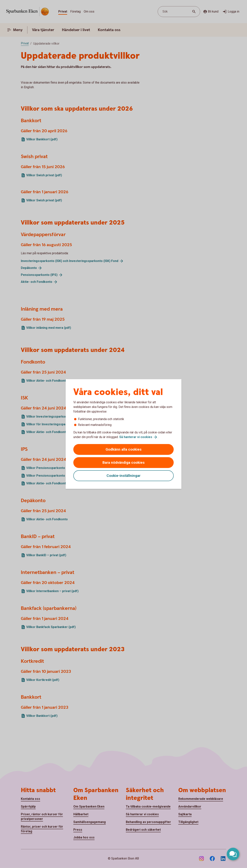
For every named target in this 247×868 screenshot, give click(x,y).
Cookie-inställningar (123, 476)
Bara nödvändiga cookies (123, 462)
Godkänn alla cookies (123, 449)
